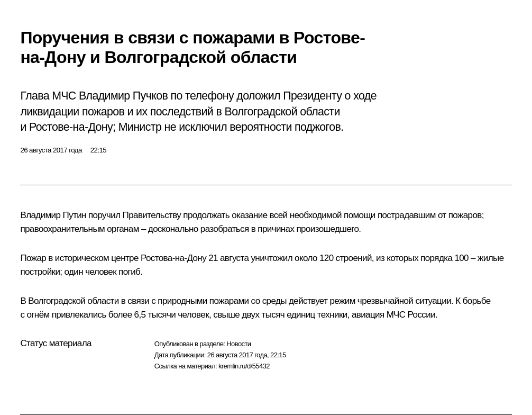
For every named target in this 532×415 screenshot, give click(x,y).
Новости (239, 344)
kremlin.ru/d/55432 (244, 366)
